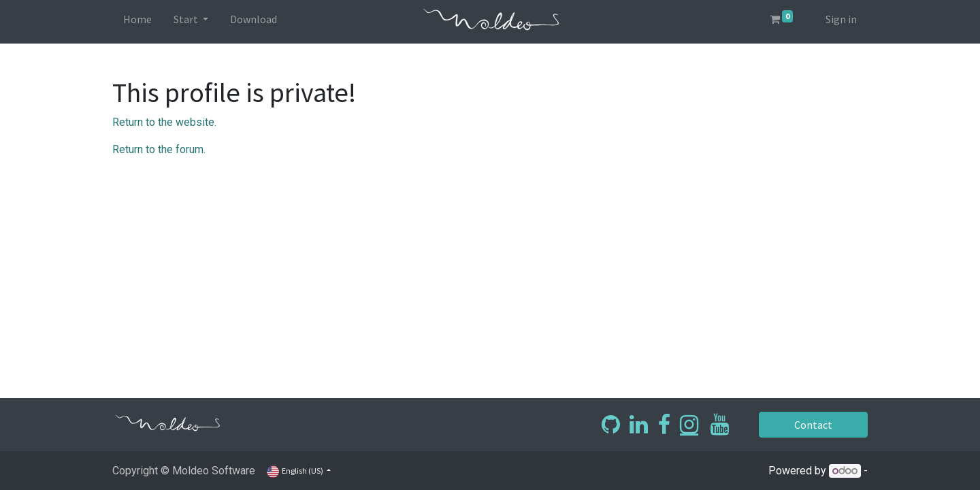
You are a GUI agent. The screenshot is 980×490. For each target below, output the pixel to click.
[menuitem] (137, 22)
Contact (813, 425)
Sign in (841, 19)
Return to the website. (164, 122)
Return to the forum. (159, 149)
